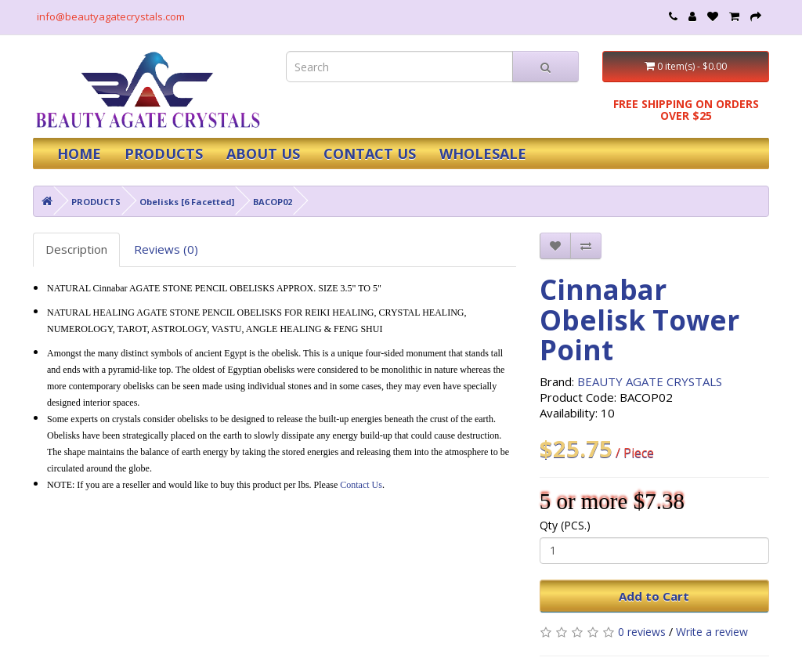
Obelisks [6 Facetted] (187, 202)
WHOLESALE (483, 154)
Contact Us (361, 485)
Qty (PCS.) (565, 525)
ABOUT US (263, 154)
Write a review (712, 632)
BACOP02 (273, 202)
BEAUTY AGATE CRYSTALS (650, 381)
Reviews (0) (166, 249)
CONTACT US (370, 154)
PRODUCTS (164, 154)
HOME (79, 154)
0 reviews (642, 632)
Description (76, 249)
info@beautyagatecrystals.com (111, 16)
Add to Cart (654, 596)
